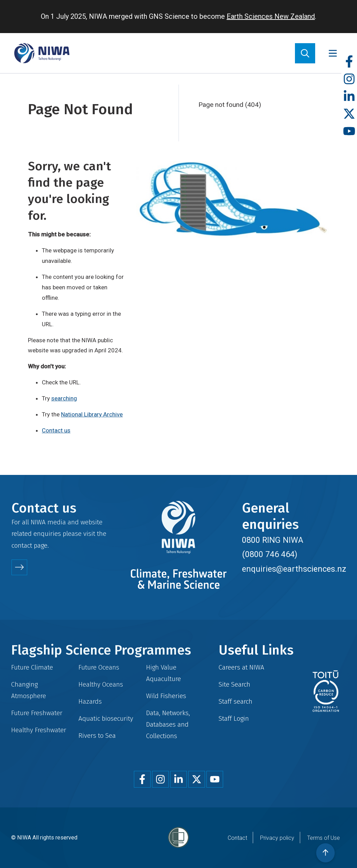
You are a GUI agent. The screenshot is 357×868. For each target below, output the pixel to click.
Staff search (236, 701)
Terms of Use (324, 838)
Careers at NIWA (241, 667)
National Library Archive (92, 414)
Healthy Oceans (101, 684)
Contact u (55, 430)
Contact (237, 838)
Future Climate (32, 667)
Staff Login (234, 718)
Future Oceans (99, 667)
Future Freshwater (37, 713)
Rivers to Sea (97, 736)
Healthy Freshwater (39, 730)
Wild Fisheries (166, 696)
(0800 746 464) (270, 554)
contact (22, 545)
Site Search (234, 684)
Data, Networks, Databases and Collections (168, 724)
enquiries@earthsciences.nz (294, 569)
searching (64, 398)
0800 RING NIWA (273, 540)
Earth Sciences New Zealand (271, 16)
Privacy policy (277, 838)
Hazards (90, 701)
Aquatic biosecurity (106, 718)
